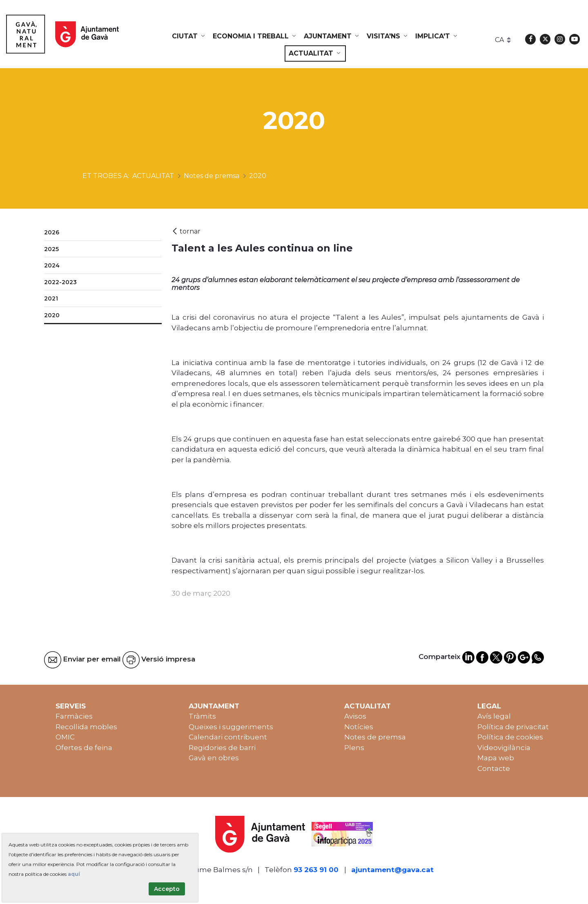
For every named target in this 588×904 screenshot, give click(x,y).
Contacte (494, 768)
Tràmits (202, 716)
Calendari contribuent (228, 737)
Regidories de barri (222, 748)
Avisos (355, 716)
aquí (74, 874)
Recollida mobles (86, 727)
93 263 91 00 (316, 870)
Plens (354, 748)
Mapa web (496, 758)
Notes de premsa (375, 737)
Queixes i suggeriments (231, 727)
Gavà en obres (214, 758)
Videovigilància (504, 748)
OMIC (65, 737)
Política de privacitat (513, 727)
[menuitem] (189, 36)
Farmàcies (74, 716)
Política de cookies (510, 737)
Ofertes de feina (84, 748)
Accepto (167, 889)
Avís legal (494, 716)
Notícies (359, 727)
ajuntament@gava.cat (392, 870)
